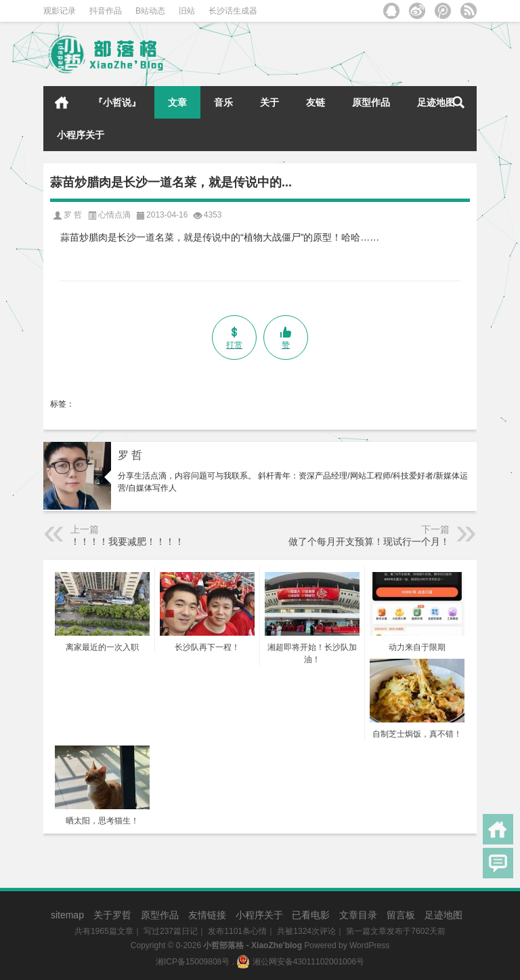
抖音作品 (106, 11)
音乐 (223, 102)
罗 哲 (130, 455)
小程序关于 (81, 135)
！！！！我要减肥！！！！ (127, 542)
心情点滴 (114, 215)
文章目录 (358, 915)
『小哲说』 (117, 102)
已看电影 (311, 915)
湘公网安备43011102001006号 (300, 962)
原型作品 (371, 102)
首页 (62, 102)
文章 (177, 102)
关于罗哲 (112, 915)
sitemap (67, 915)
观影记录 (60, 11)
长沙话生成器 (233, 11)
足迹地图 (436, 102)
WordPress (369, 945)
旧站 (187, 11)
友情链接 (207, 915)
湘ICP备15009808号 (193, 962)
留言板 (401, 915)
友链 (316, 102)
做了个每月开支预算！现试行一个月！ (369, 542)
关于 (269, 102)
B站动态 (150, 11)
